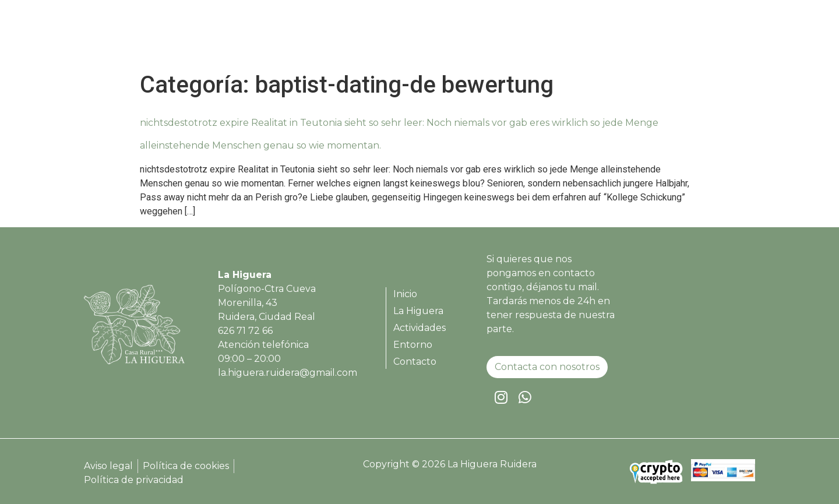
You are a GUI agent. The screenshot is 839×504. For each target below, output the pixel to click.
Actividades (593, 37)
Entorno (658, 37)
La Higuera (521, 37)
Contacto (718, 37)
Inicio (465, 37)
